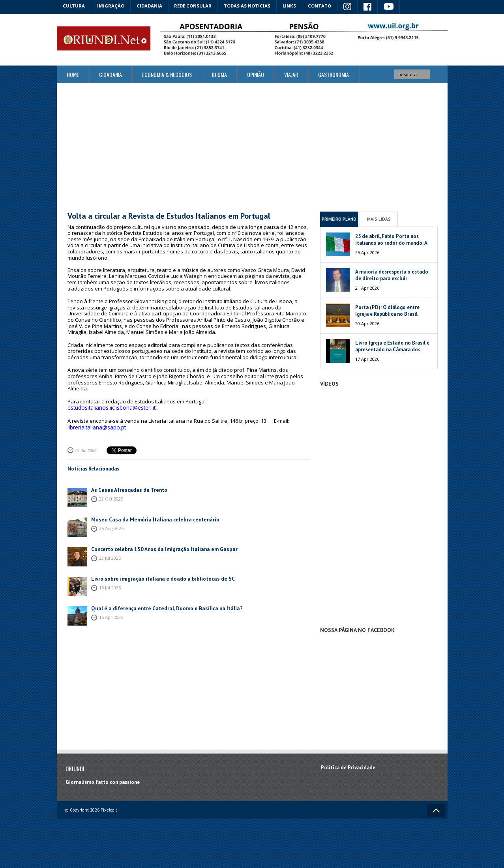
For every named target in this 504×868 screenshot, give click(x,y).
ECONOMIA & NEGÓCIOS (167, 74)
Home (73, 74)
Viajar (291, 74)
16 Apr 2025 (111, 616)
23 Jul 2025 (110, 556)
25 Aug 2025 (111, 527)
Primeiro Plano (339, 219)
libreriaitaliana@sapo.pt (96, 426)
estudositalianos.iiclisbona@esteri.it (111, 407)
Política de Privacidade (348, 768)
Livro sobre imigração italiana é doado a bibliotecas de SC (159, 577)
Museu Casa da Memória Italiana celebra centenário (151, 518)
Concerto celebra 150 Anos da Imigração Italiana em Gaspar (160, 548)
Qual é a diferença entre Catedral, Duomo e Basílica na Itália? (163, 607)
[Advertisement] (252, 147)
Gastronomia (334, 74)
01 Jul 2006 (86, 449)
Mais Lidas (379, 219)
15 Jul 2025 (110, 586)
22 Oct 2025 (111, 497)
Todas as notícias (250, 6)
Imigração (112, 6)
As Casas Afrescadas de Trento (127, 488)
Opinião (256, 74)
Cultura (74, 6)
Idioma (219, 74)
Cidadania (151, 6)
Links (292, 6)
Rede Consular (195, 6)
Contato (323, 6)
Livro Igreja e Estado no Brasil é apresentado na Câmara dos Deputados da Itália (392, 349)
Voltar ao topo (436, 810)
